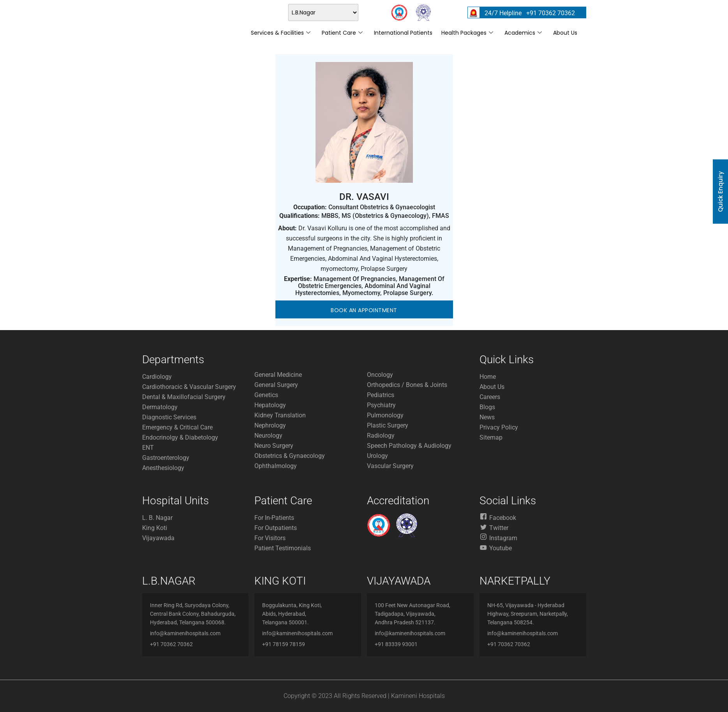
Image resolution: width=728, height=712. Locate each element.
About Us (565, 33)
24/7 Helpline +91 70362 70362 (530, 13)
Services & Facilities (281, 33)
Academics (523, 33)
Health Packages (467, 33)
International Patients (403, 33)
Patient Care (342, 33)
